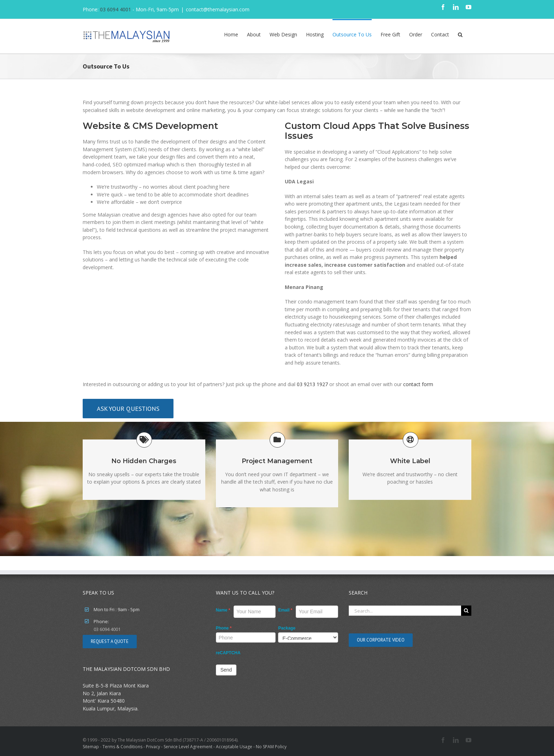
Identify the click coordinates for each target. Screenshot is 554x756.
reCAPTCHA (228, 653)
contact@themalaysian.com (218, 9)
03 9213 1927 (312, 384)
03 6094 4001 (116, 9)
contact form (418, 384)
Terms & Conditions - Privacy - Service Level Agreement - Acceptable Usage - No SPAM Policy (195, 747)
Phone (224, 628)
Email (285, 610)
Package (287, 628)
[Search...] (405, 611)
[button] (460, 34)
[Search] (466, 611)
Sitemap (91, 747)
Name (223, 610)
